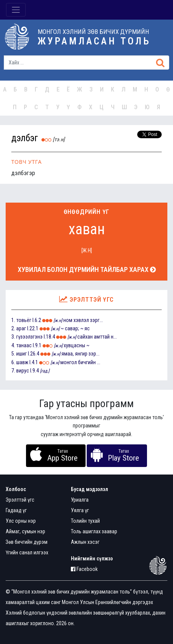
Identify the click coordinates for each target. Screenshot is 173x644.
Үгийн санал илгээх (27, 552)
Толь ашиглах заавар (94, 531)
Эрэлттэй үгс (20, 500)
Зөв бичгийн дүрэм (27, 542)
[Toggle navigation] (16, 10)
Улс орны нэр (21, 521)
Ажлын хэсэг (85, 542)
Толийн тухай (85, 521)
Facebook (84, 569)
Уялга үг (80, 510)
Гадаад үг (16, 510)
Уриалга (80, 500)
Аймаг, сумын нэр (25, 531)
